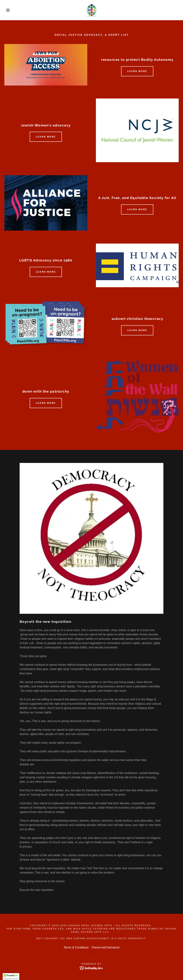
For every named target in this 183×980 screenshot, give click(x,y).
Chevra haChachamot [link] (105, 947)
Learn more (137, 71)
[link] (92, 10)
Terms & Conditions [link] (76, 947)
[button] (9, 10)
